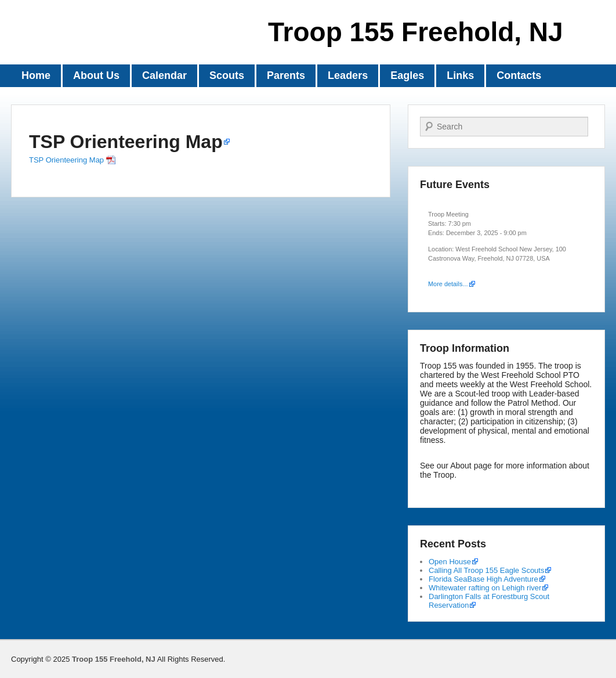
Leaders (348, 75)
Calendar (164, 75)
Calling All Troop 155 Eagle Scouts (486, 570)
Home (36, 75)
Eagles (407, 75)
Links (460, 75)
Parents (286, 75)
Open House (450, 562)
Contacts (519, 75)
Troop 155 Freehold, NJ (416, 32)
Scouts (227, 75)
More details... (448, 284)
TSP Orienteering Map (126, 142)
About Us (96, 75)
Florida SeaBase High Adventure (483, 579)
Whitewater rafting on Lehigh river (485, 588)
